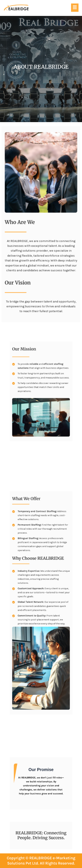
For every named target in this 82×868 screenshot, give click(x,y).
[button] (75, 8)
